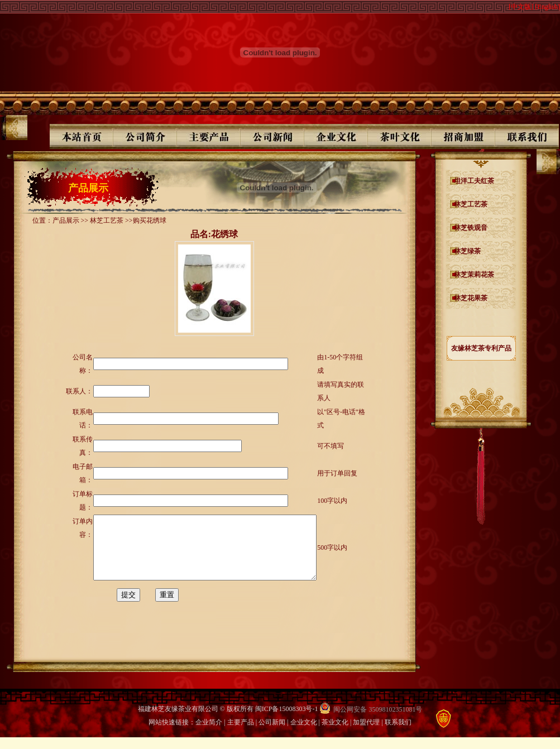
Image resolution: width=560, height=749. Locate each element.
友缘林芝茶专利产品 (481, 348)
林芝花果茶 (471, 298)
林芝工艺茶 (471, 204)
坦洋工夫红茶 (474, 181)
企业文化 (304, 734)
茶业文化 (335, 734)
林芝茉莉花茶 (474, 275)
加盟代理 (366, 734)
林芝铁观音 (471, 228)
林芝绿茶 (467, 251)
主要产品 (241, 734)
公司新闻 (272, 734)
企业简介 (209, 734)
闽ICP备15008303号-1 (287, 721)
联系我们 (398, 734)
